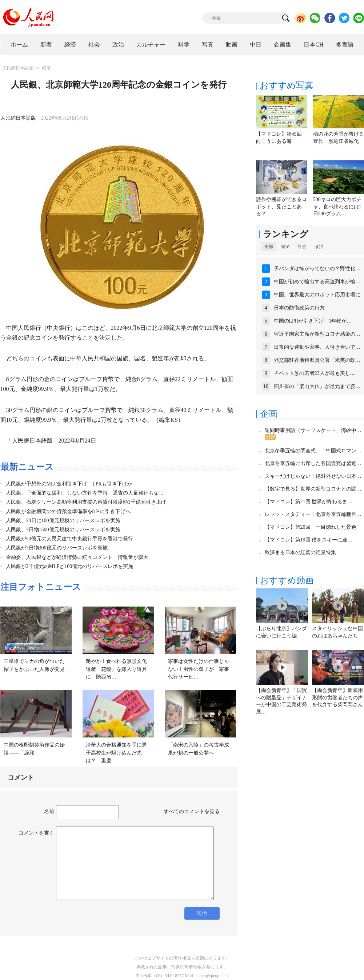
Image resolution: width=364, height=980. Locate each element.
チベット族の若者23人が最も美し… (315, 373)
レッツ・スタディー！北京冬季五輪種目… (313, 514)
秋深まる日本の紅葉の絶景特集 (300, 553)
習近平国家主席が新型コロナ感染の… (317, 334)
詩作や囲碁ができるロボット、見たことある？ (281, 207)
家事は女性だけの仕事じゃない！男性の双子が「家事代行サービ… (199, 669)
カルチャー (151, 45)
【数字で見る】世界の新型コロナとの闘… (313, 489)
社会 (94, 45)
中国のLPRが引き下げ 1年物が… (313, 321)
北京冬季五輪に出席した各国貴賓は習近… (313, 463)
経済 (70, 45)
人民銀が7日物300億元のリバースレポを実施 (57, 548)
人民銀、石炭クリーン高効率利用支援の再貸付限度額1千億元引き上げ (86, 502)
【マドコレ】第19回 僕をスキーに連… (309, 540)
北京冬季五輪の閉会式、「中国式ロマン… (313, 451)
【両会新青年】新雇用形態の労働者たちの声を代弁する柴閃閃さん (337, 697)
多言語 (345, 45)
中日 (256, 45)
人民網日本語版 (18, 68)
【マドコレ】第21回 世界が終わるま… (309, 502)
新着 (46, 45)
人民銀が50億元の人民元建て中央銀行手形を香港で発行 (69, 539)
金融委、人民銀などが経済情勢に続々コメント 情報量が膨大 (77, 557)
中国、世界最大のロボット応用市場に (317, 295)
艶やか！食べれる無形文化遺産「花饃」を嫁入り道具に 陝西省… (116, 669)
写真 (208, 45)
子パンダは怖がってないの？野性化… (317, 269)
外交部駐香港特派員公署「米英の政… (317, 360)
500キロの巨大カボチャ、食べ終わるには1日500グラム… (337, 207)
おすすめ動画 (287, 580)
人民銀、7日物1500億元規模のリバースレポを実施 (63, 530)
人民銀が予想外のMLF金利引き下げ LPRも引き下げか (69, 484)
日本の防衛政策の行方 (299, 308)
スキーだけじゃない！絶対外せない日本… (313, 476)
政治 (118, 45)
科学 (184, 45)
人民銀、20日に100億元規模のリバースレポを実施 (63, 521)
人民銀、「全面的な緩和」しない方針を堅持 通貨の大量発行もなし (85, 493)
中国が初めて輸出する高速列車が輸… (317, 282)
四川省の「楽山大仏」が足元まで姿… (317, 386)
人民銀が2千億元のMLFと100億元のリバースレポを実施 (70, 566)
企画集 (283, 45)
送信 (202, 913)
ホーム (19, 45)
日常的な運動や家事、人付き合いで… (317, 347)
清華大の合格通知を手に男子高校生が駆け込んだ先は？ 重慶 (116, 753)
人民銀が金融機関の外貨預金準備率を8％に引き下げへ (68, 511)
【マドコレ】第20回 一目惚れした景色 (311, 527)
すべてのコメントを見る (192, 811)
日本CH (313, 45)
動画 (232, 45)
